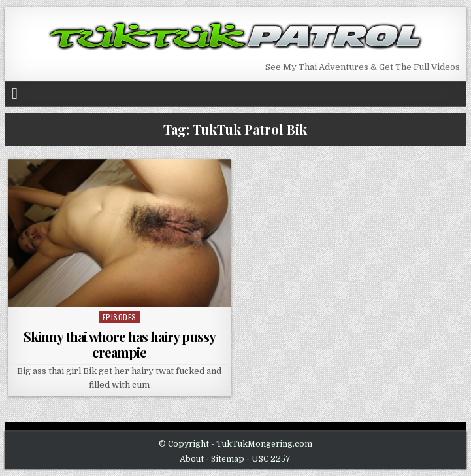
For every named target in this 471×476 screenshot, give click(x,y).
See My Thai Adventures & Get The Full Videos (363, 67)
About (192, 459)
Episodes (120, 317)
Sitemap (228, 459)
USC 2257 (271, 459)
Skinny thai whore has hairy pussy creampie (120, 344)
